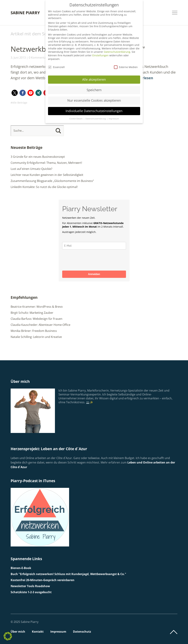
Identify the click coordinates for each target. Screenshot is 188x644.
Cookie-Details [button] (76, 119)
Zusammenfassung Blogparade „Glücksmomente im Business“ (52, 181)
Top (174, 632)
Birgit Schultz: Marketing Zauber (32, 313)
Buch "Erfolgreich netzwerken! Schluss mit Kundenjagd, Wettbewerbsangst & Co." (68, 574)
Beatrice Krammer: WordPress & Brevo (37, 307)
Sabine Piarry (25, 13)
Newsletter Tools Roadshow (30, 586)
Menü (175, 13)
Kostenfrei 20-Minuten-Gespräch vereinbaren (43, 580)
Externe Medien (126, 67)
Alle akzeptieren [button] (94, 79)
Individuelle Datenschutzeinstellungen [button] (94, 111)
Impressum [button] (114, 119)
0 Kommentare (39, 58)
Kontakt (38, 632)
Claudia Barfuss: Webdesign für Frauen (37, 319)
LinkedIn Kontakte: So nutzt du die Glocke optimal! (44, 187)
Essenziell (56, 67)
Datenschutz (82, 632)
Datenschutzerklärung (117, 52)
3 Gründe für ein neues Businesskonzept (38, 157)
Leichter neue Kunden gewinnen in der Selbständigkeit (47, 175)
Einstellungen (100, 55)
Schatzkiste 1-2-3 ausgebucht (31, 592)
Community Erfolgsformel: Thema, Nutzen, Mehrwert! (46, 163)
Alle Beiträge (20, 103)
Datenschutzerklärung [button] (96, 119)
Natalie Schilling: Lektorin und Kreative (36, 337)
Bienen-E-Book (21, 568)
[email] (94, 246)
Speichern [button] (94, 90)
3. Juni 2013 (18, 58)
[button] (15, 93)
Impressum (58, 632)
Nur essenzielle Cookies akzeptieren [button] (94, 100)
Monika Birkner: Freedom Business (34, 331)
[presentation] (89, 260)
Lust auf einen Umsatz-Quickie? (31, 169)
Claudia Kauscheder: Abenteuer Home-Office (40, 325)
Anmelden (94, 274)
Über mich (18, 632)
